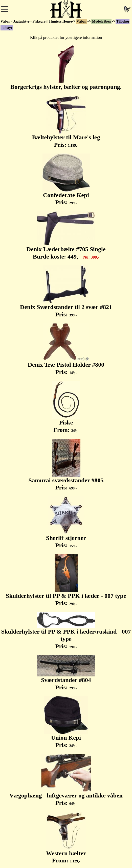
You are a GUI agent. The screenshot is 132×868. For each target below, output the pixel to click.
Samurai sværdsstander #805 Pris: (66, 465)
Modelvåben (101, 21)
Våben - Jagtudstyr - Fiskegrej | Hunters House (36, 21)
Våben (82, 21)
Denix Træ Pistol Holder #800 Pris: (66, 349)
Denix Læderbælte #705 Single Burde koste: (66, 235)
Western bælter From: (66, 838)
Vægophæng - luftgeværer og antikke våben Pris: (66, 780)
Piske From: (66, 407)
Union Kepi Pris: (66, 722)
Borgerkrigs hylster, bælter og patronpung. (66, 68)
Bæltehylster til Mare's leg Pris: (66, 122)
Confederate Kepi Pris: (66, 180)
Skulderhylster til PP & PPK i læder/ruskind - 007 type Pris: (66, 631)
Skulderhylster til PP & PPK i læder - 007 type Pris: (66, 580)
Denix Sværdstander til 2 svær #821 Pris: (66, 292)
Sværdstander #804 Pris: (66, 673)
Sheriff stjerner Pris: (66, 522)
